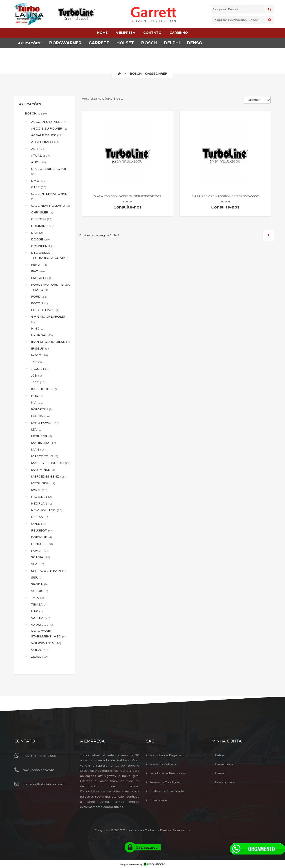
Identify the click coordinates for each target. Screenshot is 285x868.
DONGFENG (43, 246)
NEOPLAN (42, 504)
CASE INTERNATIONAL (49, 196)
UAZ (37, 611)
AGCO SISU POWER (49, 129)
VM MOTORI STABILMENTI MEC (48, 634)
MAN (38, 450)
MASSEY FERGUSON (51, 463)
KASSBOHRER (45, 389)
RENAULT (42, 544)
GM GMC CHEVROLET (49, 319)
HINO (38, 329)
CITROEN (42, 219)
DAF (37, 233)
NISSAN (40, 517)
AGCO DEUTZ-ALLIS (49, 122)
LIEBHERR (42, 436)
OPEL (39, 524)
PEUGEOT (42, 530)
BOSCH (36, 113)
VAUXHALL (42, 625)
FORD (39, 297)
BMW (39, 181)
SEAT (38, 564)
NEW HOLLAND (47, 510)
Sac (150, 741)
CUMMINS (43, 226)
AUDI (38, 162)
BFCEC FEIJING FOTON (50, 171)
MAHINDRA (44, 443)
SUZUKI (40, 591)
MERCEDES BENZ (49, 477)
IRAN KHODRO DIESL (50, 342)
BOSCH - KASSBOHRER (148, 74)
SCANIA (40, 557)
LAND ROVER (45, 423)
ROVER (40, 551)
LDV (37, 430)
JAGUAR (41, 369)
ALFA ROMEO (45, 142)
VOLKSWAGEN (46, 643)
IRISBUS (40, 349)
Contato (25, 741)
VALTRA (41, 618)
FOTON (39, 303)
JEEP (38, 382)
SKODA (39, 584)
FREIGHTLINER (45, 310)
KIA (37, 403)
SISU (37, 578)
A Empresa (92, 741)
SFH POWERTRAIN (48, 571)
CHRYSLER (42, 212)
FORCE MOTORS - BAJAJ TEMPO (51, 287)
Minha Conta (227, 741)
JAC (36, 362)
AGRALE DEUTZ (47, 135)
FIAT (38, 271)
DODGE (40, 239)
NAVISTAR (41, 497)
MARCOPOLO (45, 456)
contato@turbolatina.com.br (44, 784)
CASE (39, 187)
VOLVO (40, 650)
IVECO (39, 355)
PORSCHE (42, 537)
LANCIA (40, 416)
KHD (37, 396)
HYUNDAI (42, 335)
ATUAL (41, 156)
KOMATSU (42, 409)
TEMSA (39, 604)
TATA (37, 598)
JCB (36, 376)
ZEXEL (39, 657)
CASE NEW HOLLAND (50, 206)
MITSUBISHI (43, 483)
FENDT (39, 265)
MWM (39, 490)
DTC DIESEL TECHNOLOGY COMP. (51, 255)
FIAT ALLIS (42, 278)
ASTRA (39, 149)
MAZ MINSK (43, 470)
